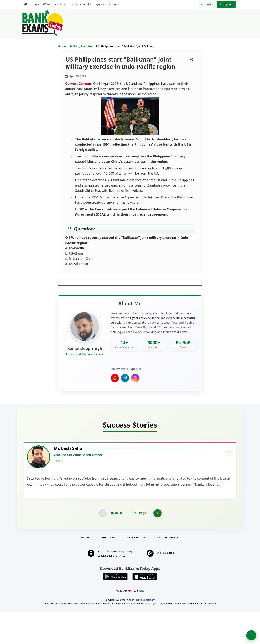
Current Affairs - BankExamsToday (137, 632)
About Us (109, 570)
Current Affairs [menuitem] (41, 4)
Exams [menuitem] (59, 4)
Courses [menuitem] (114, 4)
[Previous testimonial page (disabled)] (102, 545)
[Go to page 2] (116, 545)
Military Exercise (81, 46)
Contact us (136, 570)
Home (62, 46)
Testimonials (168, 570)
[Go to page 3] (121, 545)
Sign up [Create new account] (226, 4)
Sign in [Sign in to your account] (206, 4)
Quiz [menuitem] (99, 4)
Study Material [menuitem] (80, 4)
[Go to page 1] (112, 545)
